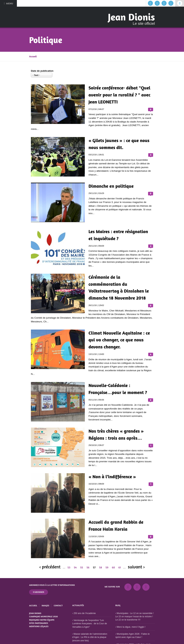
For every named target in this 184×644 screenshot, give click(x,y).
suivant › (136, 567)
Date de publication (42, 71)
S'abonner (39, 592)
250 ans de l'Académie (85, 613)
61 (120, 567)
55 (82, 567)
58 (101, 567)
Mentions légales (39, 626)
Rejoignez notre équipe (42, 620)
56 (88, 567)
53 (69, 567)
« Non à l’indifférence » (112, 477)
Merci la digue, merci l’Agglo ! (131, 627)
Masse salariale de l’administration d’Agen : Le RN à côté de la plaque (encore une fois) (90, 637)
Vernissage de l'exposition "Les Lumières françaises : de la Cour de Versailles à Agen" (90, 624)
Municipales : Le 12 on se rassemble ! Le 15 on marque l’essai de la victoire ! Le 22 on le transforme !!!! (134, 617)
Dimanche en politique (111, 186)
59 (107, 567)
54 (75, 567)
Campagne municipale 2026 (43, 616)
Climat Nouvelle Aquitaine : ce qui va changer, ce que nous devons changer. (119, 340)
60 (113, 567)
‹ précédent (50, 567)
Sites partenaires (39, 623)
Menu (8, 3)
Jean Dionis (131, 17)
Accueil (33, 56)
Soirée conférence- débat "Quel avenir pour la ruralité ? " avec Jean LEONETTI (119, 95)
